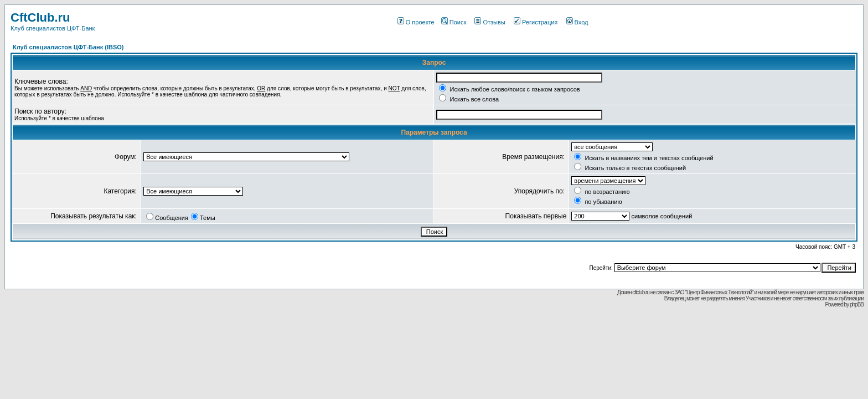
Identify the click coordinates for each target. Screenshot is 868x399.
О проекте (416, 22)
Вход (577, 22)
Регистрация (536, 22)
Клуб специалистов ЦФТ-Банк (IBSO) (68, 47)
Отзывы (490, 22)
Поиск (454, 22)
